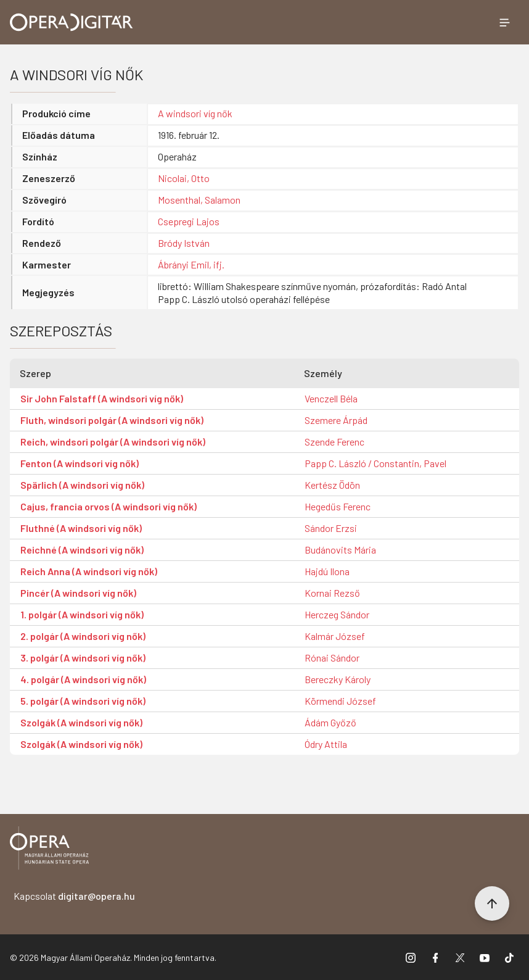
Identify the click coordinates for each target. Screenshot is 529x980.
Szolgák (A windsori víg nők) (81, 722)
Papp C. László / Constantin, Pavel (375, 463)
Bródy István (184, 243)
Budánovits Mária (340, 550)
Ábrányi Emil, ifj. (191, 264)
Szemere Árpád (336, 420)
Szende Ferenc (334, 442)
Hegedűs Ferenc (338, 506)
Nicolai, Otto (184, 178)
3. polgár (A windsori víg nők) (83, 658)
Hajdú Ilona (327, 571)
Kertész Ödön (332, 485)
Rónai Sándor (332, 658)
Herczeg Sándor (337, 614)
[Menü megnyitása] (504, 22)
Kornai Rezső (332, 593)
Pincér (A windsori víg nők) (78, 593)
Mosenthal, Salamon (199, 200)
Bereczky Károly (338, 679)
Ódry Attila (326, 744)
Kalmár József (335, 636)
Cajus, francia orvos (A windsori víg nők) (109, 506)
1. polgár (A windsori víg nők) (82, 614)
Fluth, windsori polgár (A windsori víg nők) (112, 420)
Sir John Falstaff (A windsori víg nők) (102, 398)
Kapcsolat (74, 896)
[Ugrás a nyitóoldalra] (72, 22)
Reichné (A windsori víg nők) (82, 550)
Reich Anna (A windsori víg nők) (89, 571)
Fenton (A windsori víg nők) (80, 463)
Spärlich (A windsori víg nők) (82, 485)
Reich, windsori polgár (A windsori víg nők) (113, 442)
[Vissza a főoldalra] (49, 850)
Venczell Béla (331, 398)
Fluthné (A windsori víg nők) (81, 528)
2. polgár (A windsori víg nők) (83, 636)
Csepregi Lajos (189, 221)
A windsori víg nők (195, 113)
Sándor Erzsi (331, 528)
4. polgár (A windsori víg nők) (83, 679)
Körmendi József (340, 701)
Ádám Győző (330, 722)
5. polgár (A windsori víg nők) (83, 701)
